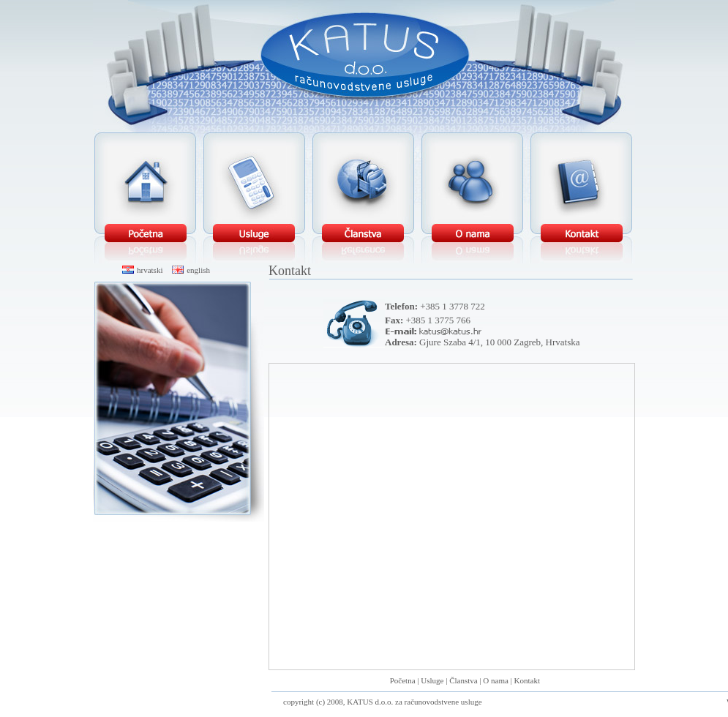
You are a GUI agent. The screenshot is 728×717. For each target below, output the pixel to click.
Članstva (464, 680)
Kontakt (527, 680)
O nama (496, 680)
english (191, 270)
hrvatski (142, 270)
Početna (403, 680)
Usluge (432, 680)
